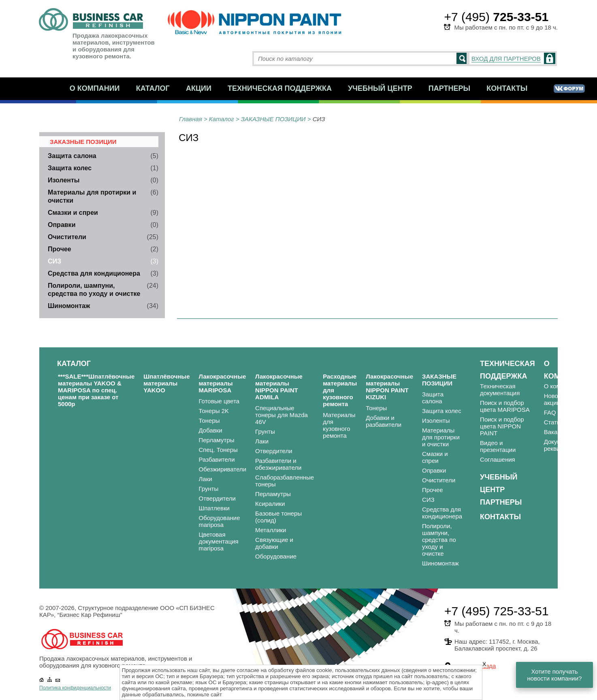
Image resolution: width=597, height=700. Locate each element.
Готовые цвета (219, 401)
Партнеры (449, 88)
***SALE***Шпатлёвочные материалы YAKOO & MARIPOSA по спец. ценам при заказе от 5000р (96, 390)
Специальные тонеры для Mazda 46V (281, 415)
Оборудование (276, 556)
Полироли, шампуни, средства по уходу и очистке (439, 540)
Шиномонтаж (69, 306)
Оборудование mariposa (220, 521)
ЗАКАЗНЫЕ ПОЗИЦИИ (273, 119)
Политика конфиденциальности (75, 688)
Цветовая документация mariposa (219, 541)
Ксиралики (270, 504)
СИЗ (54, 261)
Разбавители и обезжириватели (278, 464)
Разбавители (217, 459)
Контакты (507, 88)
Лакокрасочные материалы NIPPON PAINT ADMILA (279, 387)
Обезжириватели (223, 469)
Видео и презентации (498, 446)
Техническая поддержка (280, 88)
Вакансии (557, 432)
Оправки (62, 225)
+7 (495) (496, 17)
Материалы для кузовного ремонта (339, 425)
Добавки (211, 430)
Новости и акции (558, 399)
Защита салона (72, 156)
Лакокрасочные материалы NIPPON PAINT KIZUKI (389, 387)
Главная (191, 119)
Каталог (153, 88)
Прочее (60, 249)
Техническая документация (500, 390)
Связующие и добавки (274, 543)
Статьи (554, 422)
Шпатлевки (214, 508)
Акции (199, 88)
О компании (95, 88)
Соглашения (498, 459)
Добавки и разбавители (384, 421)
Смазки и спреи (73, 213)
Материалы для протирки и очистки (441, 437)
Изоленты (64, 180)
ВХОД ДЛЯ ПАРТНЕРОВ (506, 59)
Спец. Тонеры (218, 450)
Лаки (206, 479)
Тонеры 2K (214, 411)
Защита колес (70, 168)
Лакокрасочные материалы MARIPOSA (223, 383)
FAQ (550, 412)
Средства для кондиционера (94, 273)
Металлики (271, 530)
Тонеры (209, 421)
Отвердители (217, 498)
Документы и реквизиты (562, 445)
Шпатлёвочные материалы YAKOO (166, 383)
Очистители (67, 237)
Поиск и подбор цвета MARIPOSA (505, 406)
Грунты (209, 489)
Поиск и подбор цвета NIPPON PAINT (502, 426)
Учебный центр (380, 88)
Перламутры (217, 440)
